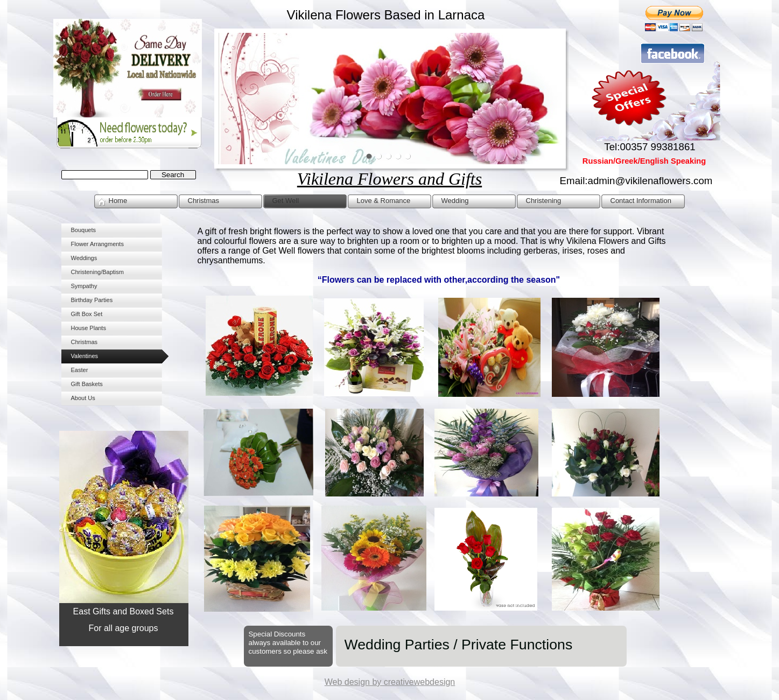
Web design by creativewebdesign (390, 682)
